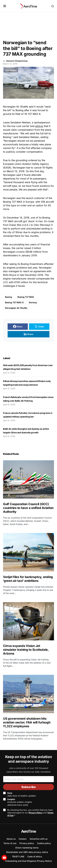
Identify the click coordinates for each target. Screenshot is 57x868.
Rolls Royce (10, 275)
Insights (20, 802)
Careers (23, 839)
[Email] (28, 779)
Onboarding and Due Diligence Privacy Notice (28, 861)
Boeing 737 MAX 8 (14, 302)
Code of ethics (35, 856)
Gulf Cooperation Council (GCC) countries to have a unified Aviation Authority (28, 508)
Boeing (9, 297)
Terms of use (10, 843)
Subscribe (29, 787)
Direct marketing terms (27, 848)
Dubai (13, 225)
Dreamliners (36, 264)
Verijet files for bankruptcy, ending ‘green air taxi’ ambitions (28, 579)
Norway (33, 302)
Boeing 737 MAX (13, 202)
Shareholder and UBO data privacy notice (27, 852)
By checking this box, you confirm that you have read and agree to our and (30, 813)
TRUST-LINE (18, 856)
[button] (5, 6)
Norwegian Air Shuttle (16, 308)
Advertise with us (39, 839)
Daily (22, 794)
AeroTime (29, 831)
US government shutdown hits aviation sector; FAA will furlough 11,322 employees (27, 722)
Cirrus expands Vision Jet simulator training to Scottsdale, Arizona (26, 650)
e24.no (39, 126)
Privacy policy (27, 843)
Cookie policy (44, 843)
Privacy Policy (36, 813)
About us (11, 839)
